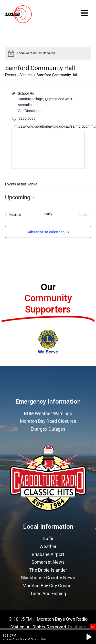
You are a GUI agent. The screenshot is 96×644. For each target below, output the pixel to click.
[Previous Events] (13, 215)
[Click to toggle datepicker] (20, 197)
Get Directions (29, 111)
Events (11, 75)
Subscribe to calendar (45, 232)
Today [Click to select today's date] (48, 214)
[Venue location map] (48, 149)
